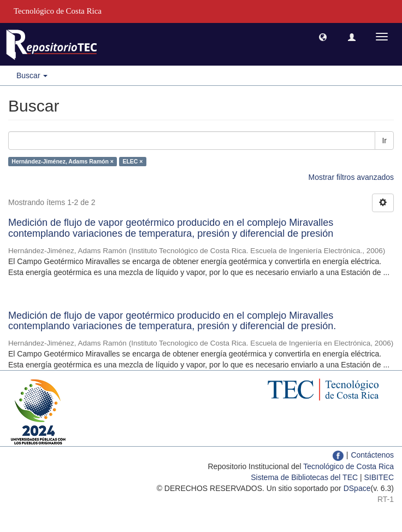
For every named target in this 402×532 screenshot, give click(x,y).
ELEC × (132, 161)
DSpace (357, 488)
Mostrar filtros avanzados (351, 177)
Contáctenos (372, 455)
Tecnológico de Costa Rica (348, 466)
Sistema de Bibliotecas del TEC (304, 477)
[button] (323, 37)
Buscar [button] (32, 75)
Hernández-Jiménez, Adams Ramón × (63, 161)
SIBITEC (379, 477)
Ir (384, 141)
